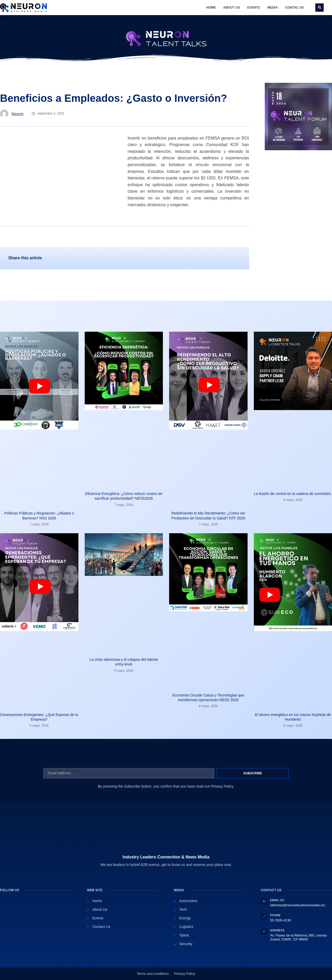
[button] (319, 8)
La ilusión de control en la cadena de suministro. (293, 494)
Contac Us (294, 8)
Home (211, 8)
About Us (232, 8)
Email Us (277, 900)
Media (273, 8)
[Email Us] (264, 901)
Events (254, 8)
